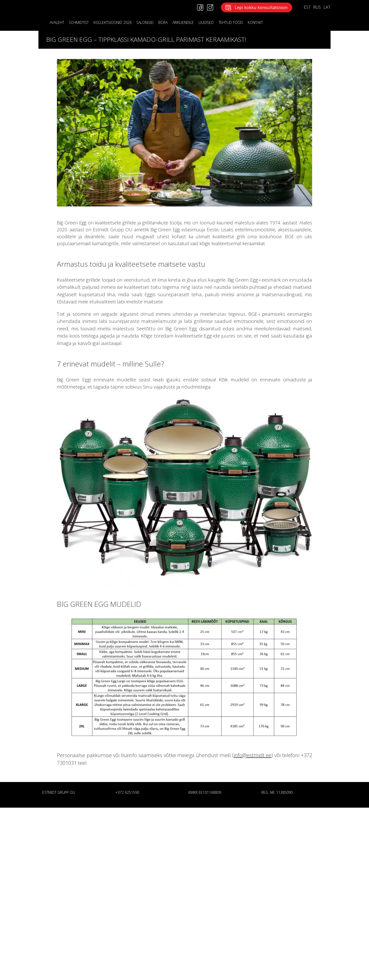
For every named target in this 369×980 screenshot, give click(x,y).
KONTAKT (255, 22)
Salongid (145, 22)
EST (307, 7)
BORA (163, 22)
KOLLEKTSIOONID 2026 (112, 22)
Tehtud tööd (231, 22)
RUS (317, 7)
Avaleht (57, 22)
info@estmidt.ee (253, 755)
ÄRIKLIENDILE (183, 22)
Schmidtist (79, 22)
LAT (327, 7)
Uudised (206, 22)
